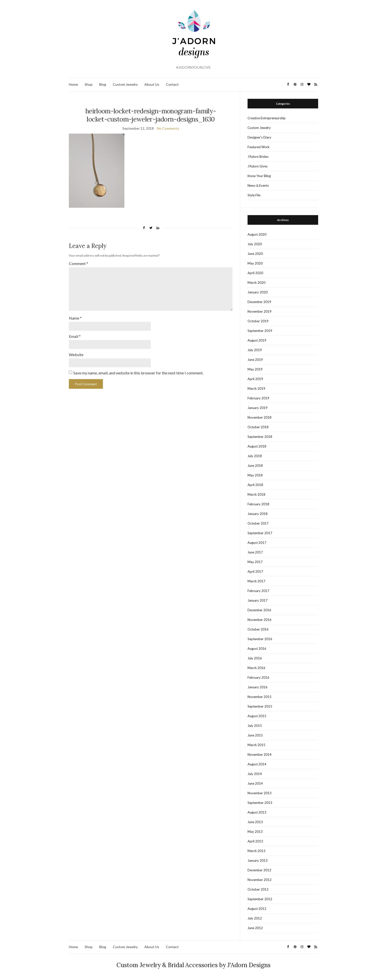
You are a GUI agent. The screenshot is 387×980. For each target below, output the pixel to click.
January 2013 (258, 860)
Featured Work (259, 147)
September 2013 (260, 803)
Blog (103, 84)
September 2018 (260, 437)
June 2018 (255, 466)
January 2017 (258, 600)
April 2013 (255, 841)
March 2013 (256, 851)
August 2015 (257, 716)
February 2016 (258, 677)
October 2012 (258, 889)
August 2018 (257, 446)
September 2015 (260, 706)
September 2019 (260, 331)
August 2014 (257, 764)
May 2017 (255, 562)
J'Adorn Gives (258, 166)
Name (75, 316)
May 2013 (255, 832)
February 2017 (258, 591)
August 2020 (257, 234)
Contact (172, 84)
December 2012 (259, 870)
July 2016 (255, 658)
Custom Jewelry (125, 84)
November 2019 (260, 311)
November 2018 (260, 417)
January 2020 (258, 292)
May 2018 (255, 475)
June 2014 (255, 783)
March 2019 (256, 388)
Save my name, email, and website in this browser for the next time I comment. (138, 370)
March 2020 (256, 283)
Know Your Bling (259, 176)
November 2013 (260, 793)
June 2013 (255, 822)
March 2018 (256, 494)
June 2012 (255, 928)
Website (76, 352)
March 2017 (256, 581)
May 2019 (255, 369)
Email (75, 334)
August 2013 (257, 812)
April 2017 (255, 572)
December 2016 (259, 610)
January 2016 (258, 687)
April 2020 (255, 273)
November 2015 (260, 697)
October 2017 (258, 523)
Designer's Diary (259, 137)
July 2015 (255, 726)
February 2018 (258, 504)
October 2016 (258, 629)
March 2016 (256, 668)
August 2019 (257, 340)
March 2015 (256, 745)
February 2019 (258, 398)
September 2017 (260, 533)
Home (73, 84)
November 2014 (260, 755)
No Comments (168, 128)
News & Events (258, 185)
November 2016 (260, 620)
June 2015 (255, 735)
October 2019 (258, 321)
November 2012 (260, 880)
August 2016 (257, 649)
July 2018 (255, 456)
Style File (254, 195)
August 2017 (257, 543)
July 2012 (255, 918)
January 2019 (258, 408)
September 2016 (260, 639)
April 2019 (255, 379)
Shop (89, 84)
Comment (78, 263)
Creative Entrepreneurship (267, 118)
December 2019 (259, 302)
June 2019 (255, 360)
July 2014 (255, 774)
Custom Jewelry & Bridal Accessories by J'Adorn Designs (193, 965)
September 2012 (260, 899)
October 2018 (258, 427)
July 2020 (255, 244)
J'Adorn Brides (258, 157)
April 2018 (255, 485)
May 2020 (255, 263)
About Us (152, 84)
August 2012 (257, 909)
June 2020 (255, 254)
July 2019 (255, 350)
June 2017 (255, 552)
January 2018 (258, 514)
